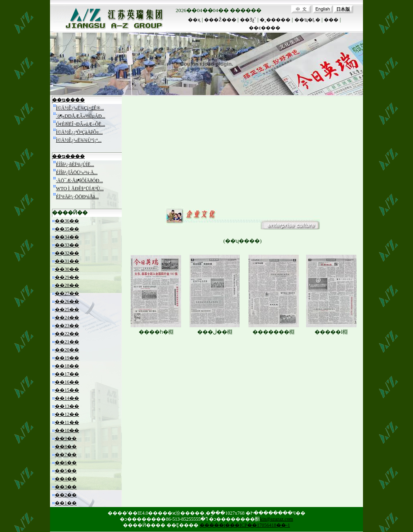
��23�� (67, 326)
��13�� (67, 406)
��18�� (67, 366)
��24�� (67, 318)
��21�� (67, 342)
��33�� (67, 245)
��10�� (67, 430)
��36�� (67, 221)
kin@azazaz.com (276, 519)
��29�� (67, 277)
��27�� (67, 293)
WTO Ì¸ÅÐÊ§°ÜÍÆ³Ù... (80, 189)
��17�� (67, 374)
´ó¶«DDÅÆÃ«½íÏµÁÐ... (81, 116)
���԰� (331, 20)
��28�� (67, 285)
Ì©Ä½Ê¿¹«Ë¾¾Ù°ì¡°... (79, 140)
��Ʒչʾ (248, 20)
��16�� (67, 382)
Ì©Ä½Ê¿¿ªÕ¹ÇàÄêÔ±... (79, 132)
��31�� (67, 261)
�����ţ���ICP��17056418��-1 (245, 525)
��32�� (67, 253)
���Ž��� (220, 20)
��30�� (67, 269)
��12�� (67, 414)
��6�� (66, 463)
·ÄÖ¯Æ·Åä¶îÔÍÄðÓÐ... (79, 181)
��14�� (67, 398)
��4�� (66, 479)
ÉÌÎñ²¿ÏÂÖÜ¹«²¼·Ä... (77, 172)
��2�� (66, 495)
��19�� (67, 358)
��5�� (66, 471)
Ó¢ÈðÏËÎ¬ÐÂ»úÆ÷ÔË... (81, 124)
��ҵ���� (68, 100)
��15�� (67, 390)
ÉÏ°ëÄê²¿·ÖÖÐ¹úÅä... (77, 197)
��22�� (67, 334)
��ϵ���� (265, 28)
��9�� (66, 438)
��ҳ (194, 20)
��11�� (67, 422)
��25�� (67, 310)
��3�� (66, 487)
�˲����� (275, 20)
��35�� (67, 229)
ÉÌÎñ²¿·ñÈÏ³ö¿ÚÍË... (75, 164)
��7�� (66, 455)
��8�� (66, 447)
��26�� (67, 301)
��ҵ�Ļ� (307, 20)
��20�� (67, 350)
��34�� (67, 237)
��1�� (66, 503)
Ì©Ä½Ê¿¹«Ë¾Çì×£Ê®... (80, 108)
